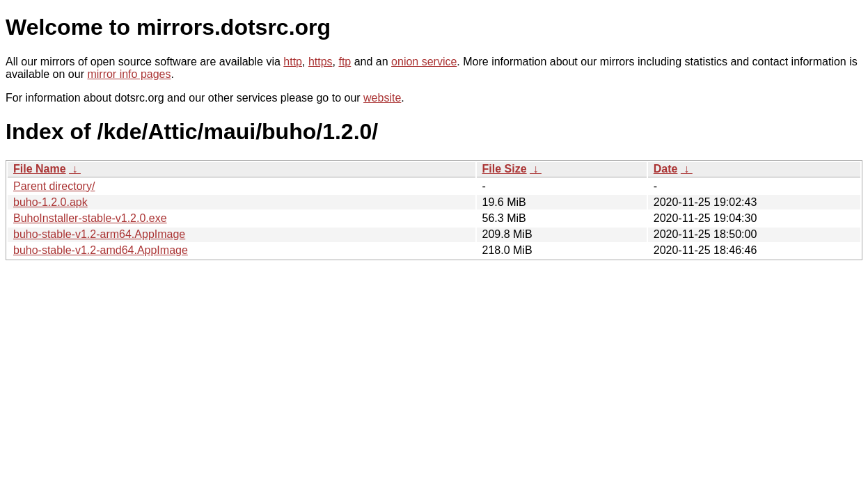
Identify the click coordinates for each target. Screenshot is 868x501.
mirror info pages (129, 74)
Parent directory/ (54, 186)
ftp (345, 62)
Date (666, 169)
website (382, 98)
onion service (424, 62)
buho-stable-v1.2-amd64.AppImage (101, 250)
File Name (40, 169)
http (293, 62)
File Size (505, 169)
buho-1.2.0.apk (50, 202)
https (321, 62)
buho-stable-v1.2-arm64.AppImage (99, 234)
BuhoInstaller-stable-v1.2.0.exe (90, 218)
